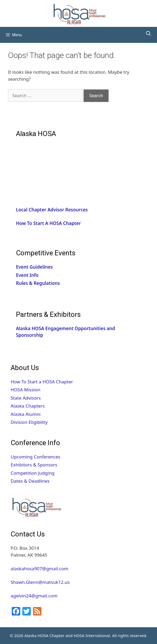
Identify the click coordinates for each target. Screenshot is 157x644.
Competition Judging (33, 473)
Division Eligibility (29, 422)
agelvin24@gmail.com (34, 596)
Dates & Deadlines (30, 481)
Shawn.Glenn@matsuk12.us (40, 582)
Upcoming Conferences (36, 457)
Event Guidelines (34, 267)
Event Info (27, 275)
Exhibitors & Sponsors (34, 465)
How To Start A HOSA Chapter (48, 223)
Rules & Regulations (38, 283)
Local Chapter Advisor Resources (52, 210)
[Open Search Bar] (149, 34)
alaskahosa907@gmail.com (40, 569)
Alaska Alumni (26, 414)
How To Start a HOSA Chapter (42, 382)
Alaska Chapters (28, 406)
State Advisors (26, 398)
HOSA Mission (26, 390)
